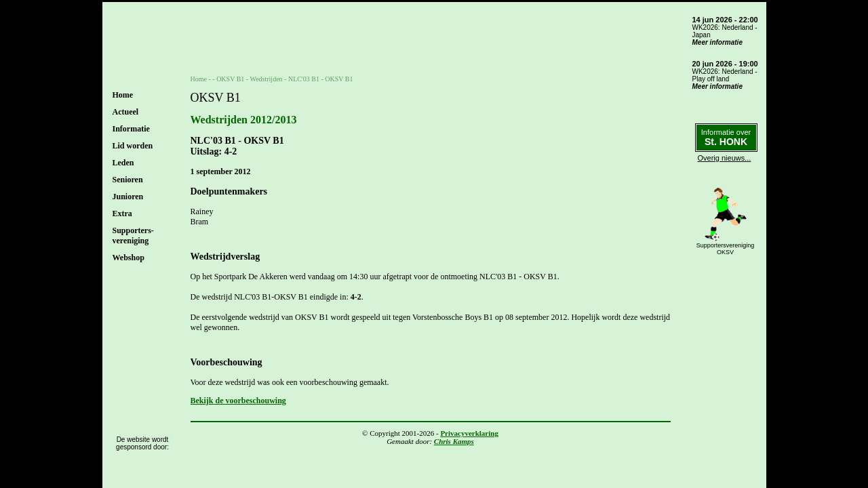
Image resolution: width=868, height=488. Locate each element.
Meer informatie (717, 42)
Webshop (129, 258)
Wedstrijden (267, 79)
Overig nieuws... (725, 158)
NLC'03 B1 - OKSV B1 (321, 79)
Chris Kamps (454, 441)
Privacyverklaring (469, 433)
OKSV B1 (230, 79)
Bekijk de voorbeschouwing (238, 401)
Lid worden (133, 146)
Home (123, 95)
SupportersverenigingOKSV (726, 249)
